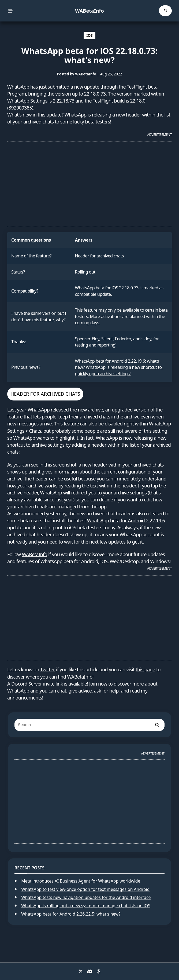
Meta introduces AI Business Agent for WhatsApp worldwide (81, 881)
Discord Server (27, 684)
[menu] (10, 11)
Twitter (48, 669)
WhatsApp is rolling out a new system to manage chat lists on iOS (86, 906)
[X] (81, 971)
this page (145, 669)
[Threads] (99, 971)
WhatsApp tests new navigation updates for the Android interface (86, 897)
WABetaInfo (89, 11)
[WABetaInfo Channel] (165, 11)
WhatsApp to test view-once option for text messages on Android (85, 889)
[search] (157, 725)
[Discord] (90, 971)
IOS (89, 35)
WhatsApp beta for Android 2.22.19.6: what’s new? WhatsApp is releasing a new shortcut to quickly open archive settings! (119, 367)
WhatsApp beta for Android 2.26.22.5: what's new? (71, 914)
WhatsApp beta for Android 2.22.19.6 (126, 520)
